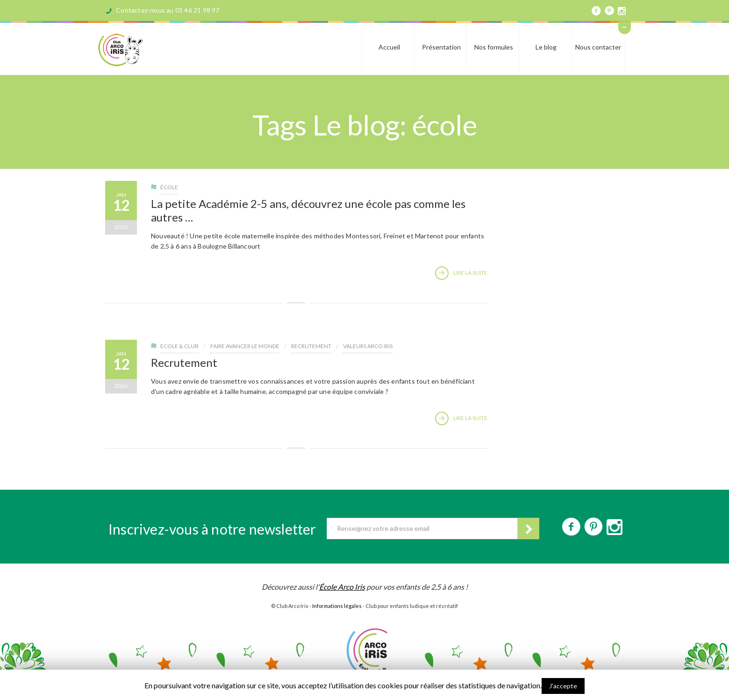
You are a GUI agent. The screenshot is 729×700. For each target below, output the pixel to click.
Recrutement (184, 362)
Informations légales (337, 606)
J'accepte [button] (563, 686)
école (169, 187)
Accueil (389, 47)
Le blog (546, 47)
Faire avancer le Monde (245, 346)
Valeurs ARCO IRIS (368, 346)
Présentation (441, 47)
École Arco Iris (342, 587)
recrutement (311, 346)
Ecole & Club (179, 346)
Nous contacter (598, 47)
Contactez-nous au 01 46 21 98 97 (168, 10)
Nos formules (494, 47)
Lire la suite (461, 273)
